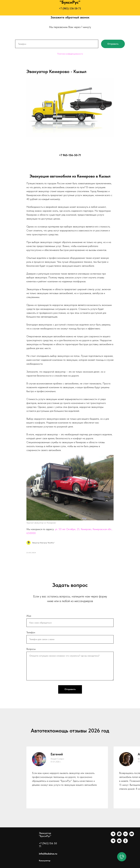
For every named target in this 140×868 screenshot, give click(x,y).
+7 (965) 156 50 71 (48, 845)
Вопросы (31, 649)
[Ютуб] (132, 835)
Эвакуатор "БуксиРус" (45, 835)
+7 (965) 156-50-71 (70, 8)
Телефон (31, 632)
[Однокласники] (125, 842)
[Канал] (113, 842)
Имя (29, 616)
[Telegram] (113, 835)
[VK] (125, 835)
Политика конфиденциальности (70, 54)
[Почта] (119, 842)
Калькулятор (45, 861)
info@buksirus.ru (48, 854)
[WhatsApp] (119, 835)
